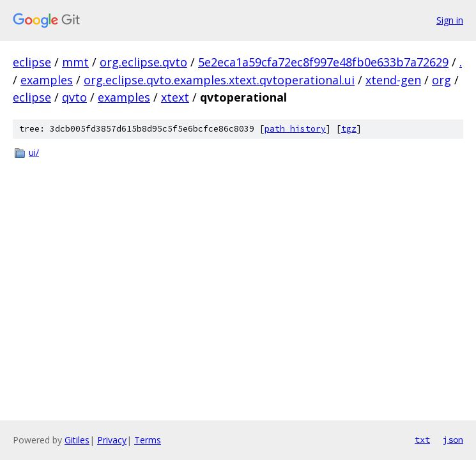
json (453, 440)
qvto (74, 97)
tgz (349, 129)
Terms (148, 440)
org (441, 80)
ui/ (34, 152)
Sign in (450, 20)
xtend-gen (393, 80)
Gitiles (77, 440)
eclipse (32, 62)
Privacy (112, 440)
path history (295, 129)
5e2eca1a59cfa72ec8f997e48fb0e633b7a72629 (323, 62)
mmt (75, 62)
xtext (175, 97)
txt (422, 440)
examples (47, 80)
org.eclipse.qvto (143, 62)
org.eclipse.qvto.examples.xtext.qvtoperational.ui (219, 80)
